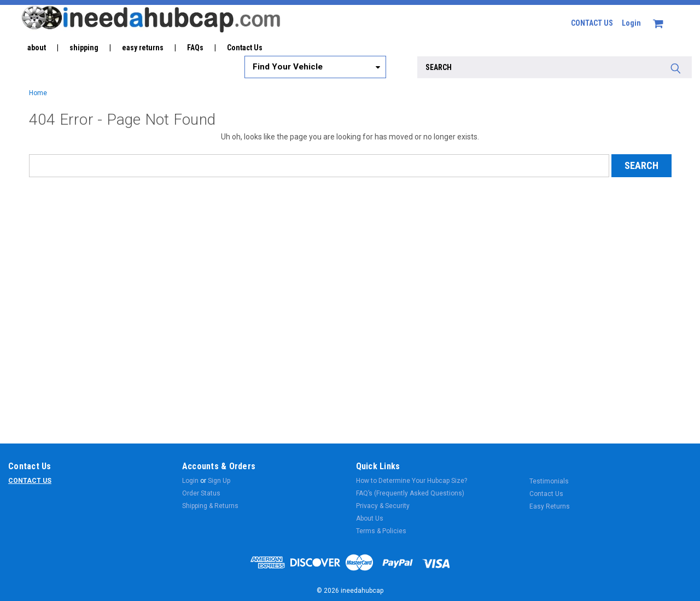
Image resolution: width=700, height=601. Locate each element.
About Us (370, 518)
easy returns (143, 48)
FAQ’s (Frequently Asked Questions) (410, 493)
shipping (84, 48)
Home (38, 93)
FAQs (195, 48)
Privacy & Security (383, 506)
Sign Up (219, 481)
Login (631, 23)
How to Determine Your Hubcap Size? (412, 481)
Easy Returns (550, 506)
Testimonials (549, 481)
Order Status (201, 493)
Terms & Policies (381, 531)
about (37, 48)
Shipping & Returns (210, 506)
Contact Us (245, 48)
